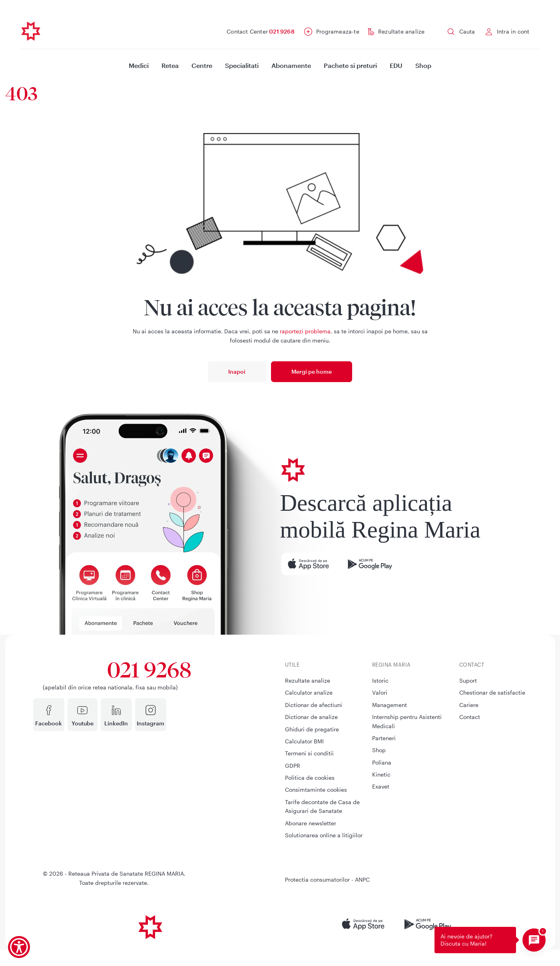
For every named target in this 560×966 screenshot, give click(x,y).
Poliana (382, 762)
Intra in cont (513, 31)
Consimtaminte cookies (316, 790)
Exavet (381, 786)
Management (390, 705)
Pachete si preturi (350, 65)
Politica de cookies (310, 778)
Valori (380, 692)
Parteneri (384, 738)
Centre (202, 65)
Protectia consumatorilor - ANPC (327, 879)
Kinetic (381, 774)
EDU (396, 65)
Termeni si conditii (309, 753)
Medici (139, 65)
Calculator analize (309, 692)
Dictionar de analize (311, 717)
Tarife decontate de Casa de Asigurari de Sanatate (322, 806)
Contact (470, 717)
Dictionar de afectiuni (314, 705)
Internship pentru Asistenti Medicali (407, 721)
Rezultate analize (401, 31)
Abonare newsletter (311, 823)
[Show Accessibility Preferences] (19, 947)
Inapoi (237, 371)
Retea (170, 65)
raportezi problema (305, 331)
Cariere (469, 705)
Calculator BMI (304, 741)
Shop (423, 65)
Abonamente (291, 65)
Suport (468, 680)
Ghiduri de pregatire (312, 729)
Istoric (380, 680)
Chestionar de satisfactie (492, 692)
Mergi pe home (312, 371)
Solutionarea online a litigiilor (324, 835)
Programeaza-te (338, 31)
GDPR (293, 766)
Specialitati (242, 65)
